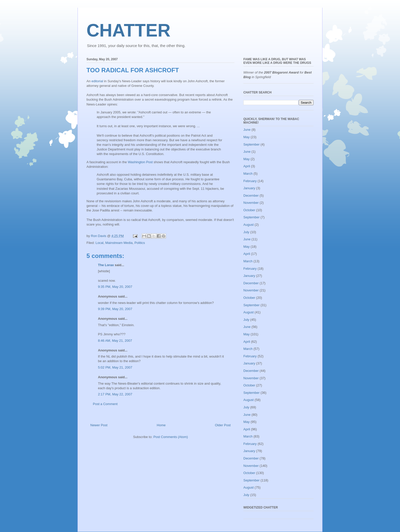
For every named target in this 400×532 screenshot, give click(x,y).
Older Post (223, 425)
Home (161, 425)
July (246, 232)
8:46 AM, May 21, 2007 (115, 341)
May (247, 137)
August (248, 225)
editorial (97, 81)
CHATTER (128, 30)
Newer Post (99, 425)
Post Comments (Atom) (171, 437)
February (250, 181)
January (249, 188)
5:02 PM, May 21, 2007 (115, 367)
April (247, 166)
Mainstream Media (119, 243)
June (247, 130)
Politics (140, 243)
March (248, 174)
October (249, 210)
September (252, 144)
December (251, 196)
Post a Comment (105, 404)
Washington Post (140, 162)
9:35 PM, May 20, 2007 (115, 287)
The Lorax (106, 265)
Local (99, 243)
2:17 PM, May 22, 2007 (115, 394)
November (251, 203)
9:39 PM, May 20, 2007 (115, 309)
